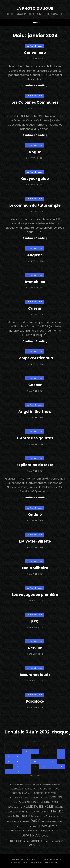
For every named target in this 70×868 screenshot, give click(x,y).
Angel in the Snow (35, 412)
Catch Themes (51, 862)
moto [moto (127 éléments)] (59, 816)
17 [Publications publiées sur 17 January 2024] (26, 762)
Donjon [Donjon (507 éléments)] (56, 797)
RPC (35, 621)
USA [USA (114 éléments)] (52, 841)
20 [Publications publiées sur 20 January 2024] (52, 762)
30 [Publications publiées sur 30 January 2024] (18, 772)
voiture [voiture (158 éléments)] (59, 841)
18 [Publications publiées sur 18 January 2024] (35, 762)
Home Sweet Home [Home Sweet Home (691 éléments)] (39, 807)
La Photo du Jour (35, 8)
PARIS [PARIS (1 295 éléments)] (36, 821)
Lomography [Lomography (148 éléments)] (43, 812)
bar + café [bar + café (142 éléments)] (54, 789)
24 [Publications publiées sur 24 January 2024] (26, 767)
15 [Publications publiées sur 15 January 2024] (9, 762)
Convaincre (35, 53)
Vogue (35, 152)
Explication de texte (35, 465)
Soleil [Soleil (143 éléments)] (45, 836)
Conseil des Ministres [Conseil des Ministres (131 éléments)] (18, 798)
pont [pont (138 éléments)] (22, 826)
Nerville (35, 648)
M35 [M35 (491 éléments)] (60, 811)
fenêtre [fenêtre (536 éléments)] (45, 802)
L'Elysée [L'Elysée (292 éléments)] (10, 812)
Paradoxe (35, 701)
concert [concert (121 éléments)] (28, 793)
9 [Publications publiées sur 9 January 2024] (18, 756)
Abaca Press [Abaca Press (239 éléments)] (16, 784)
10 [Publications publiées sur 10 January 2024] (26, 756)
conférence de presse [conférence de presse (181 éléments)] (46, 793)
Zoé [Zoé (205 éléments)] (38, 846)
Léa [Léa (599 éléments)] (54, 811)
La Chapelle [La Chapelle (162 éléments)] (22, 812)
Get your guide (35, 179)
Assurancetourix (35, 675)
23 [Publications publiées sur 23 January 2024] (18, 767)
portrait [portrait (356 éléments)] (32, 826)
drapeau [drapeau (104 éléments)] (14, 802)
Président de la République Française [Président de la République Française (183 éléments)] (31, 830)
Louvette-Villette (35, 541)
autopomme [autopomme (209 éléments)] (40, 789)
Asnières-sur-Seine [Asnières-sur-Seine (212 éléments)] (50, 785)
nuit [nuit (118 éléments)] (20, 822)
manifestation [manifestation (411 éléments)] (23, 816)
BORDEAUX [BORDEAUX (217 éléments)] (17, 793)
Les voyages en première (35, 595)
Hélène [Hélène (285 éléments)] (59, 807)
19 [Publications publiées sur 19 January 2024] (44, 762)
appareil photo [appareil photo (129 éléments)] (32, 785)
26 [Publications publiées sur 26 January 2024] (44, 767)
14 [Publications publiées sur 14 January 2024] (61, 756)
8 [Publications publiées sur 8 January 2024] (9, 756)
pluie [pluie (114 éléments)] (60, 822)
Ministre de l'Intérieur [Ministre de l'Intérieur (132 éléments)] (45, 816)
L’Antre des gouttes (35, 438)
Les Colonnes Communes (35, 102)
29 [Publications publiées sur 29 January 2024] (9, 772)
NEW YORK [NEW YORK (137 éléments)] (12, 821)
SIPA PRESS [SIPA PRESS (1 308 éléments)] (31, 835)
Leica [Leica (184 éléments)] (32, 812)
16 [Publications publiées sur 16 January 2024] (18, 762)
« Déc (32, 776)
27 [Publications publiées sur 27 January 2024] (52, 767)
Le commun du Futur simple (35, 205)
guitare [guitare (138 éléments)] (56, 802)
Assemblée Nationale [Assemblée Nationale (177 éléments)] (21, 789)
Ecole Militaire (35, 568)
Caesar (35, 308)
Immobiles (35, 282)
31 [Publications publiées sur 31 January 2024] (26, 772)
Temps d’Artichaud (35, 358)
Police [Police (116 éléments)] (15, 826)
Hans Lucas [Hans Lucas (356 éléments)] (14, 807)
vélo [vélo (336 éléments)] (32, 845)
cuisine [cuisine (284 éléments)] (34, 797)
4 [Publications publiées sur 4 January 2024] (35, 751)
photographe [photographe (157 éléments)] (49, 821)
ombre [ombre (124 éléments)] (26, 822)
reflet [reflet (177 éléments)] (55, 830)
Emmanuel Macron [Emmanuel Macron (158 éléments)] (28, 802)
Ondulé (35, 515)
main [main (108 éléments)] (10, 816)
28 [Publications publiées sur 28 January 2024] (61, 767)
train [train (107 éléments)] (46, 841)
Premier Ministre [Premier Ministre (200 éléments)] (48, 826)
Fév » (38, 776)
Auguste (35, 255)
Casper (35, 385)
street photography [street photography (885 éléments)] (24, 841)
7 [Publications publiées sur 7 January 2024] (61, 751)
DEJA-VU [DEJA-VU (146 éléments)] (44, 798)
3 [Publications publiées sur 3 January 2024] (26, 751)
